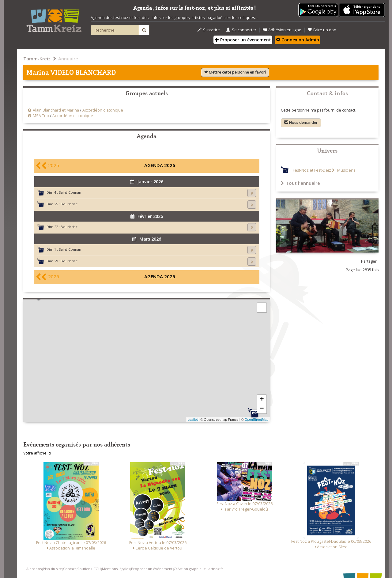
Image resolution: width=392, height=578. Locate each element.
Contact (70, 569)
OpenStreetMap (257, 420)
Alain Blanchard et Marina (56, 110)
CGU (97, 569)
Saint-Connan (70, 192)
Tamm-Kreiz (37, 59)
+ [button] (262, 400)
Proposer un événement (152, 569)
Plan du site (52, 569)
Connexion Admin (298, 40)
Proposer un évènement (243, 40)
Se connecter (241, 30)
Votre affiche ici (37, 453)
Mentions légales (116, 569)
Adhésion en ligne (282, 30)
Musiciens (346, 170)
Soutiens (85, 569)
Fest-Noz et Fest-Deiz (312, 170)
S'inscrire (209, 30)
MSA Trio (41, 116)
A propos (34, 569)
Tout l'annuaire (300, 183)
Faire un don (322, 30)
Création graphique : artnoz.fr (198, 569)
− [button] (262, 409)
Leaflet (192, 420)
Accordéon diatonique (103, 110)
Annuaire (68, 59)
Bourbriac (69, 204)
